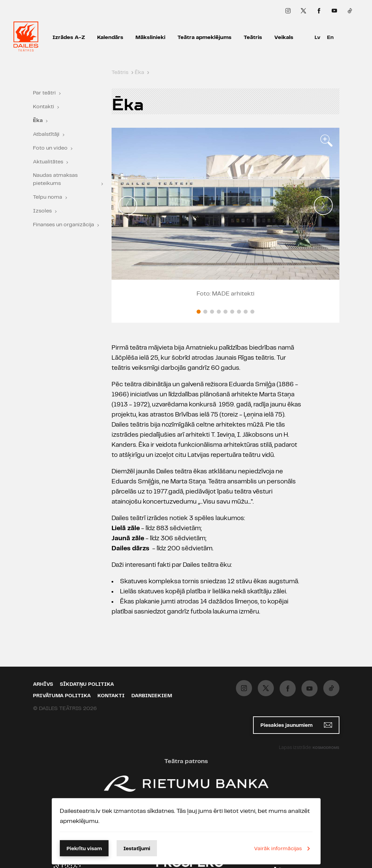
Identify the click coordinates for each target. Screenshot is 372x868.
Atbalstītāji (46, 134)
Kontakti (44, 107)
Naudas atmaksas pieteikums (55, 179)
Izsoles (42, 211)
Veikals (284, 37)
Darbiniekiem (152, 696)
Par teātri (44, 93)
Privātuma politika (62, 696)
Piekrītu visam (84, 849)
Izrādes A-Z (69, 37)
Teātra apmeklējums (204, 37)
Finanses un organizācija (64, 225)
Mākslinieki (150, 37)
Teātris (253, 37)
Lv (317, 37)
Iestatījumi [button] (137, 849)
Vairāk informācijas (283, 849)
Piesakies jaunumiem (296, 725)
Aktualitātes (48, 162)
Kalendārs (110, 37)
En (330, 37)
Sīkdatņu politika (87, 684)
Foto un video (50, 148)
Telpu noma (48, 197)
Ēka (38, 121)
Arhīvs (43, 684)
